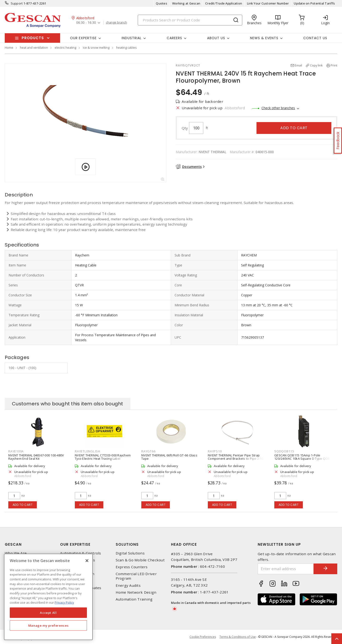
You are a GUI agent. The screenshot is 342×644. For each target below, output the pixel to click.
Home (9, 47)
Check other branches (278, 108)
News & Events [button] (264, 38)
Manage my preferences (48, 625)
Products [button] (33, 38)
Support (17, 3)
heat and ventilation (34, 47)
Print (334, 65)
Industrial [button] (132, 38)
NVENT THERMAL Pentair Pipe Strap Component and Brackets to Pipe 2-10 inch (236, 459)
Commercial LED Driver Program (136, 576)
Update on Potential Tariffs (314, 3)
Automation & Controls (81, 553)
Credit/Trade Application (224, 3)
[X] (87, 561)
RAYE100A (16, 451)
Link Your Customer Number (268, 3)
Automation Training (134, 599)
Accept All (48, 613)
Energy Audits (128, 585)
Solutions (127, 544)
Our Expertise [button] (83, 38)
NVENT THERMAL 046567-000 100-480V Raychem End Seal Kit (36, 457)
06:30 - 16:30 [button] (86, 23)
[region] (48, 597)
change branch (116, 23)
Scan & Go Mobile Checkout (140, 560)
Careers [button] (174, 38)
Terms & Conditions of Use (238, 637)
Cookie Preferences (203, 637)
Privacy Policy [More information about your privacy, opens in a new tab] (64, 602)
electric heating (65, 47)
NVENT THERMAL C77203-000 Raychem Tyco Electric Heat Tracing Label (103, 457)
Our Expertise (75, 544)
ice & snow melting (96, 47)
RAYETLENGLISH (88, 451)
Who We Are (16, 553)
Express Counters (132, 567)
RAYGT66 (148, 451)
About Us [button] (216, 38)
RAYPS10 (215, 451)
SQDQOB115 (284, 451)
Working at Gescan (186, 3)
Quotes (161, 3)
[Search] (190, 20)
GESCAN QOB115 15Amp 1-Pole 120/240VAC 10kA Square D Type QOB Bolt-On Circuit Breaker (302, 459)
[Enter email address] (286, 569)
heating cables (126, 47)
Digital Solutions (130, 553)
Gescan (13, 544)
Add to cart (294, 128)
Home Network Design (136, 592)
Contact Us (315, 38)
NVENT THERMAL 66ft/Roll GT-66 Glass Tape (169, 457)
